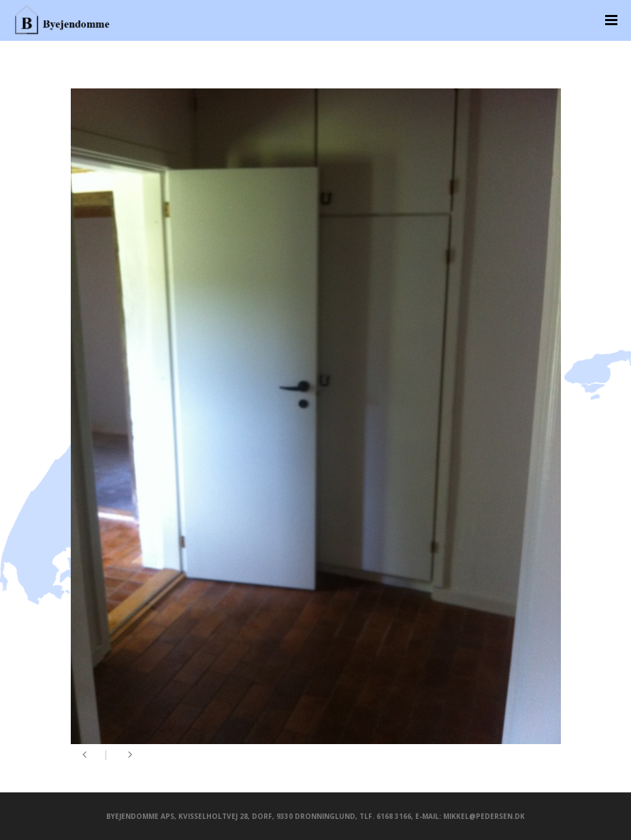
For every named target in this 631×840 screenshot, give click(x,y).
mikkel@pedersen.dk (484, 816)
